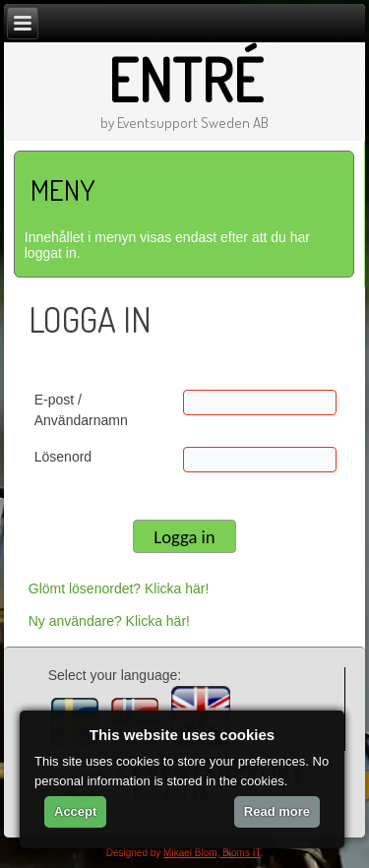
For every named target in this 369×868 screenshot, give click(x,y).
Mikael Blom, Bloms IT (212, 853)
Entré (185, 79)
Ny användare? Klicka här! (109, 621)
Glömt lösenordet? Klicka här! (119, 589)
